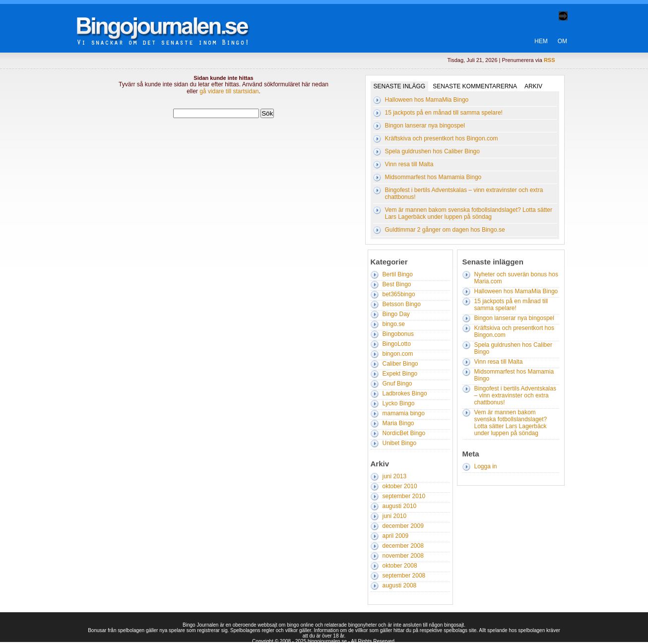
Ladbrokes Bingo (405, 393)
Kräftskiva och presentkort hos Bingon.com (442, 138)
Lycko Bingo (399, 403)
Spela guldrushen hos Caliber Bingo (432, 151)
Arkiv (533, 86)
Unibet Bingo (400, 443)
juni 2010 (395, 516)
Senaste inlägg (400, 86)
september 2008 (404, 576)
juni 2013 (395, 476)
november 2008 (403, 556)
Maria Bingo (398, 423)
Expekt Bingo (400, 374)
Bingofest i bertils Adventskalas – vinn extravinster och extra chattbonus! (515, 395)
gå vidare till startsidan (229, 91)
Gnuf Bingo (397, 384)
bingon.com (398, 354)
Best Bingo (397, 284)
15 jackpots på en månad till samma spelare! (444, 113)
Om (562, 41)
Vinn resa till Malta (409, 164)
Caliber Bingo (400, 364)
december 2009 (403, 526)
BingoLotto (397, 344)
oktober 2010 (400, 486)
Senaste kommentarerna (475, 86)
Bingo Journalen (170, 22)
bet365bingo (399, 294)
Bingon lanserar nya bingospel (425, 126)
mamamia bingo (404, 413)
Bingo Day (396, 314)
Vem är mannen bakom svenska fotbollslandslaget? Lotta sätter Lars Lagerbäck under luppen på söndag (469, 213)
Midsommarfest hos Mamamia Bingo (433, 177)
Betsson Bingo (402, 304)
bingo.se (394, 324)
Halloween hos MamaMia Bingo (427, 100)
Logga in (486, 466)
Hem (541, 41)
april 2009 (396, 536)
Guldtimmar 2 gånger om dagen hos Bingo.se (445, 230)
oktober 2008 (400, 566)
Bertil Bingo (398, 274)
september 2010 (404, 496)
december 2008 (403, 546)
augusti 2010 (400, 506)
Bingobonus (398, 334)
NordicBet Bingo (404, 433)
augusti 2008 (400, 585)
